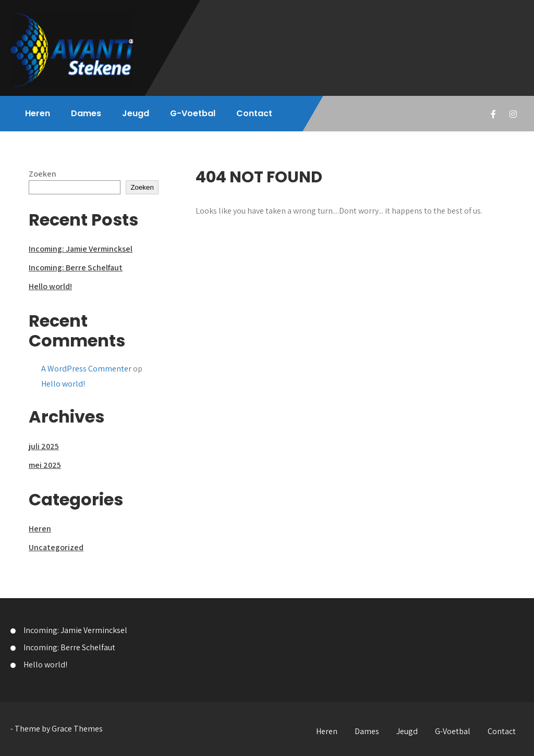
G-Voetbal (193, 113)
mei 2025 (45, 465)
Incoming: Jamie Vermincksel (81, 249)
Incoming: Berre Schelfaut (76, 268)
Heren (38, 113)
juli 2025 (44, 446)
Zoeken (43, 174)
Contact (254, 113)
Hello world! (50, 286)
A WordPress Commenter (86, 369)
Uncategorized (56, 547)
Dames (86, 113)
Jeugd (136, 113)
